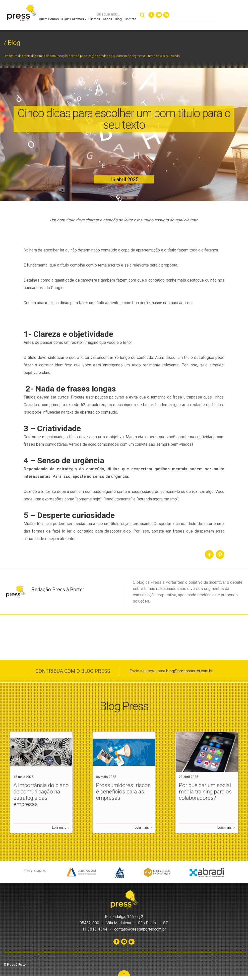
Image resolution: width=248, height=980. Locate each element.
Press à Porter (21, 13)
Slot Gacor (8, 978)
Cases (107, 19)
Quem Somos (49, 19)
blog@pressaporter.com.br (189, 671)
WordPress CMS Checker (34, 978)
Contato (131, 19)
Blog (118, 19)
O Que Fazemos (74, 19)
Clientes (94, 19)
